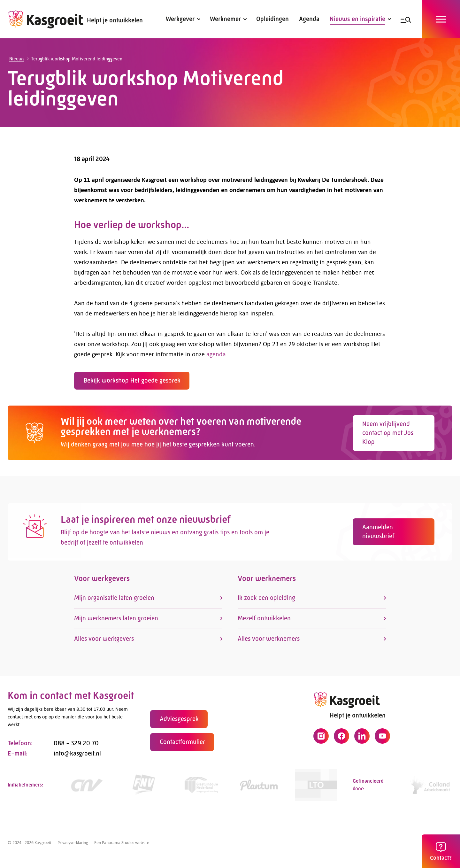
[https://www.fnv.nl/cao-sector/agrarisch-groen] (144, 788)
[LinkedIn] (362, 739)
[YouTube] (382, 739)
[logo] (46, 19)
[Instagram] (321, 739)
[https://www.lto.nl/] (316, 788)
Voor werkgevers (102, 582)
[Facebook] (341, 739)
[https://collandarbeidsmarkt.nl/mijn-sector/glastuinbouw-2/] (431, 788)
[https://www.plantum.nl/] (259, 788)
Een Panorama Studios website (122, 842)
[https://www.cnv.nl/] (86, 788)
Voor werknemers (267, 582)
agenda (213, 354)
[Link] (201, 788)
